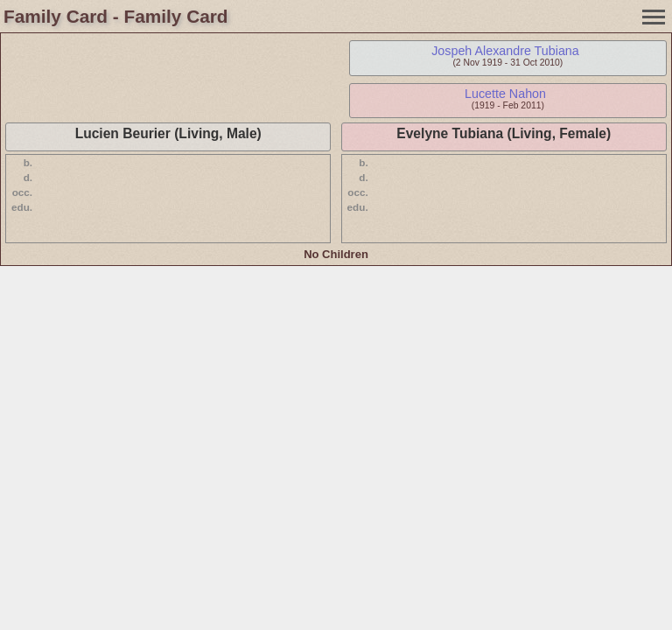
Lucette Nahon (505, 94)
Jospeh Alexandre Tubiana (505, 51)
